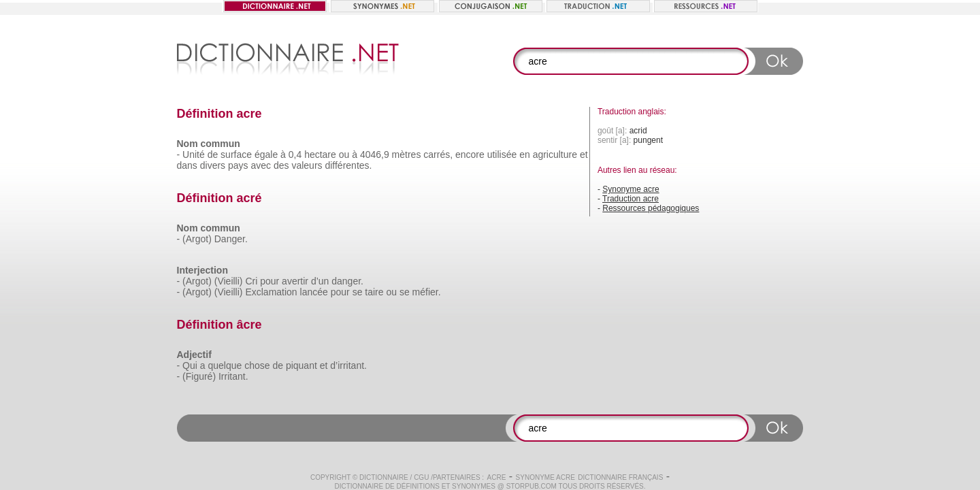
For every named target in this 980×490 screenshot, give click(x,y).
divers (213, 165)
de (213, 154)
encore (470, 154)
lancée (314, 292)
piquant (301, 365)
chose (257, 365)
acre (497, 477)
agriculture (555, 154)
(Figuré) (199, 376)
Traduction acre (631, 199)
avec (261, 165)
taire (374, 292)
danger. (347, 281)
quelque (225, 365)
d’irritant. (348, 365)
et (584, 154)
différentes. (348, 165)
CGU (421, 477)
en (525, 154)
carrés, (438, 154)
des (281, 165)
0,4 (295, 154)
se (358, 292)
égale (266, 154)
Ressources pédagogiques (651, 208)
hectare (320, 154)
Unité (194, 154)
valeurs (307, 165)
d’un (320, 281)
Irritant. (233, 376)
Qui (190, 365)
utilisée (502, 154)
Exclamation (271, 292)
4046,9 (375, 154)
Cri (251, 281)
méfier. (427, 292)
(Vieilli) (229, 281)
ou (344, 154)
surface (236, 154)
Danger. (231, 239)
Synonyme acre (631, 189)
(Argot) (197, 239)
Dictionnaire (384, 477)
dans (187, 165)
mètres (407, 154)
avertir (295, 281)
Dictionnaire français (620, 477)
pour (269, 281)
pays (238, 165)
